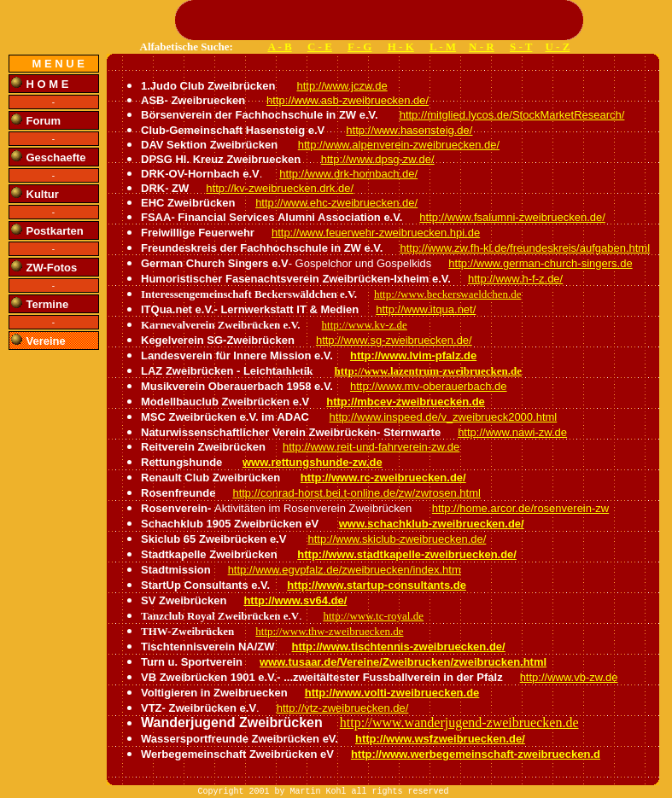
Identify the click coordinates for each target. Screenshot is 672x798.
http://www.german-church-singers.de (540, 263)
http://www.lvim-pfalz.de (413, 355)
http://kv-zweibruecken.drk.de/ (280, 188)
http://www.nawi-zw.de (512, 432)
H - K (401, 47)
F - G (359, 47)
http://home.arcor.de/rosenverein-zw (520, 508)
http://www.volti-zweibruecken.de (392, 693)
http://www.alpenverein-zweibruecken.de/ (399, 145)
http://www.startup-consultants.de (377, 585)
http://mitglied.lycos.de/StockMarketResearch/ (512, 115)
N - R (482, 47)
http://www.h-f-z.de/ (515, 279)
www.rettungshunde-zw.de (313, 462)
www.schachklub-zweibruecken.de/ (432, 524)
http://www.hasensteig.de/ (409, 130)
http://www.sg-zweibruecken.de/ (394, 340)
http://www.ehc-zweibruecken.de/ (336, 203)
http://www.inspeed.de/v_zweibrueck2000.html (444, 417)
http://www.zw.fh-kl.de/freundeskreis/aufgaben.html (525, 248)
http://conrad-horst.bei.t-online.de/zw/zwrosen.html (356, 493)
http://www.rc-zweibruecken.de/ (383, 478)
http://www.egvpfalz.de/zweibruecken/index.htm (345, 570)
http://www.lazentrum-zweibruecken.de (429, 371)
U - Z (557, 47)
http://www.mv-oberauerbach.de (429, 386)
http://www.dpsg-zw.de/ (378, 159)
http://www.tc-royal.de (373, 616)
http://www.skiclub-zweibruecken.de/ (397, 539)
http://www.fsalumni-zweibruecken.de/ (512, 217)
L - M (443, 47)
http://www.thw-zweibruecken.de (329, 631)
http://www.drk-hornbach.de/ (348, 174)
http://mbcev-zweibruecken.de (406, 402)
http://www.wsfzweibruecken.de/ (440, 739)
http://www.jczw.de (342, 86)
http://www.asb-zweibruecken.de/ (348, 100)
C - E (320, 47)
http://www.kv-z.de (365, 325)
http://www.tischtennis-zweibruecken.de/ (399, 647)
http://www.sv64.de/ (295, 600)
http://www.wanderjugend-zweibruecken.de (459, 722)
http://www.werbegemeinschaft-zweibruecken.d (476, 754)
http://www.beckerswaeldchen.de (447, 294)
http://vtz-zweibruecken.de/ (343, 708)
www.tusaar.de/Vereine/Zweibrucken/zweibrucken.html (403, 662)
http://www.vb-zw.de (569, 677)
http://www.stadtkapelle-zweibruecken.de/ (407, 554)
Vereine (46, 341)
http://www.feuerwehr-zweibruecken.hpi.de (376, 233)
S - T (521, 47)
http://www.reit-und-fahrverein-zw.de (371, 447)
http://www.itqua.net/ (426, 309)
